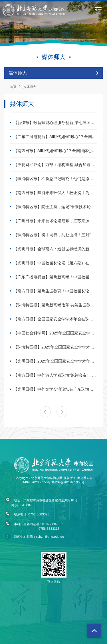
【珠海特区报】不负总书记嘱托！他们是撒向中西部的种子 (55, 179)
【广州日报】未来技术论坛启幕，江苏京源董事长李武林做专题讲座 (55, 221)
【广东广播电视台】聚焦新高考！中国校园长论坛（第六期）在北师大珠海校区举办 (55, 277)
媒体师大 (30, 87)
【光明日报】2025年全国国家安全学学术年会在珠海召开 (55, 361)
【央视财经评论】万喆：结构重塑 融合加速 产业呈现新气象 (55, 165)
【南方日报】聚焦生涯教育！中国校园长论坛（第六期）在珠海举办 (55, 291)
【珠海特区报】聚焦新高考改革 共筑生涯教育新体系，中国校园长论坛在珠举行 (55, 305)
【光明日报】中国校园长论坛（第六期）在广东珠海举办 (55, 263)
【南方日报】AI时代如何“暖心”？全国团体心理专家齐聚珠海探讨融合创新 (55, 151)
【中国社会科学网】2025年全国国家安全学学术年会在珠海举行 (55, 333)
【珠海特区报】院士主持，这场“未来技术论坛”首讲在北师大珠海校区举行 (55, 207)
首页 (13, 87)
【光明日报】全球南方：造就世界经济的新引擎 (55, 249)
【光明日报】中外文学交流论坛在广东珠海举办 (55, 389)
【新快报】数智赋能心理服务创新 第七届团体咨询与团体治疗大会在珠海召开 (55, 123)
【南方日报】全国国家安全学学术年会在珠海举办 (55, 319)
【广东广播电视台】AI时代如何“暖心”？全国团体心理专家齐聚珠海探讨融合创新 (55, 137)
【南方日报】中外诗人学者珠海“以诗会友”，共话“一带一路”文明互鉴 (55, 375)
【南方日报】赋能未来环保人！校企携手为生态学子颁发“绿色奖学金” (55, 193)
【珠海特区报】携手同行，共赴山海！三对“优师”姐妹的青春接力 (55, 235)
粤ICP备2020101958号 (68, 482)
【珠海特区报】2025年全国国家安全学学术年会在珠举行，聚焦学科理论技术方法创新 (55, 347)
